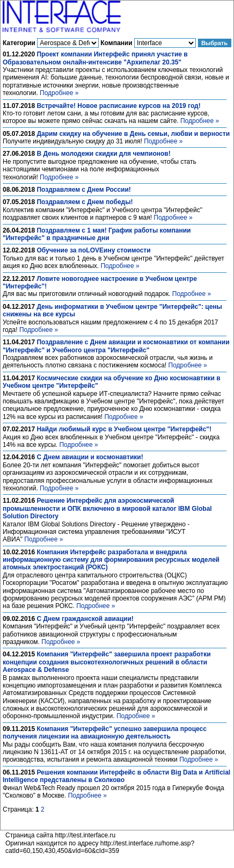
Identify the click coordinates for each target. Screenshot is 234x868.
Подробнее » (59, 93)
